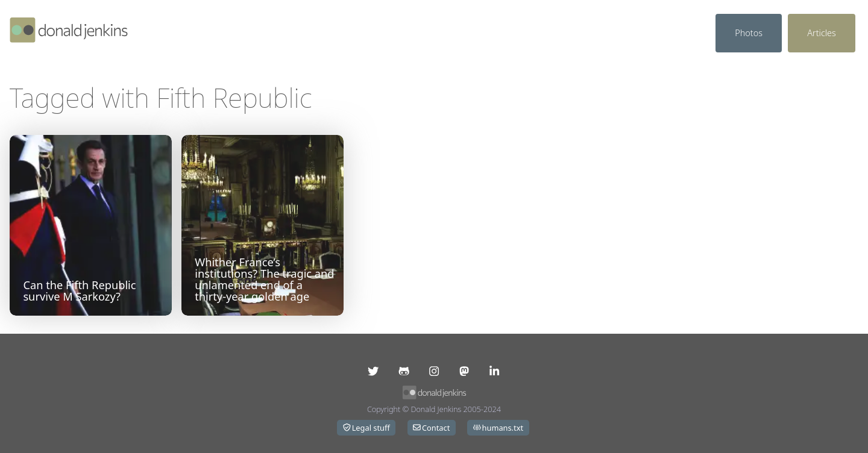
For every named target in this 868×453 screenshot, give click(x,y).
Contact (431, 428)
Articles (822, 33)
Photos (749, 33)
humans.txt (498, 428)
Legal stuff (366, 428)
